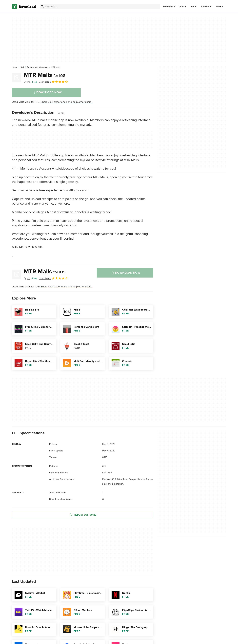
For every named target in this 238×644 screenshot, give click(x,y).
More (220, 7)
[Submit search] (42, 7)
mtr (63, 113)
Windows (168, 7)
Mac (182, 7)
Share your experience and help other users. (66, 102)
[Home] (15, 67)
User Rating (53, 82)
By (27, 82)
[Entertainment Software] (38, 67)
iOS (192, 7)
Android (205, 7)
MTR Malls (45, 75)
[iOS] (22, 67)
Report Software (83, 515)
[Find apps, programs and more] (100, 7)
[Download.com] (24, 7)
